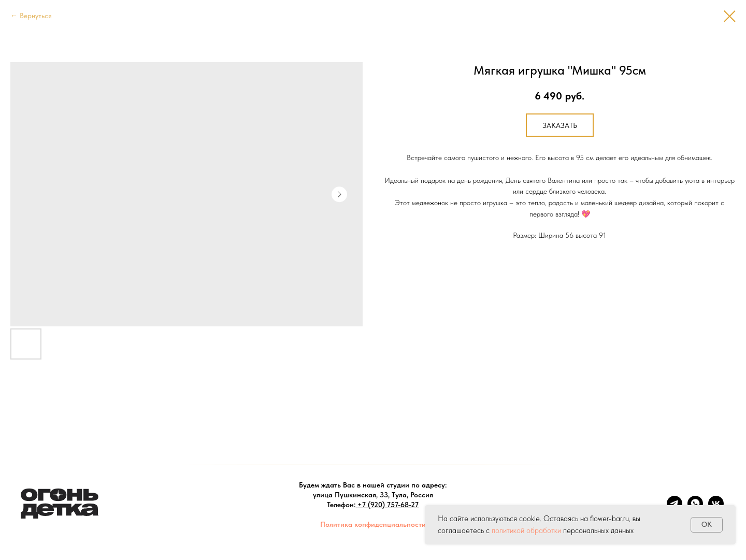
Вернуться (36, 16)
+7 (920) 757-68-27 (388, 505)
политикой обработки (526, 530)
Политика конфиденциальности (373, 524)
